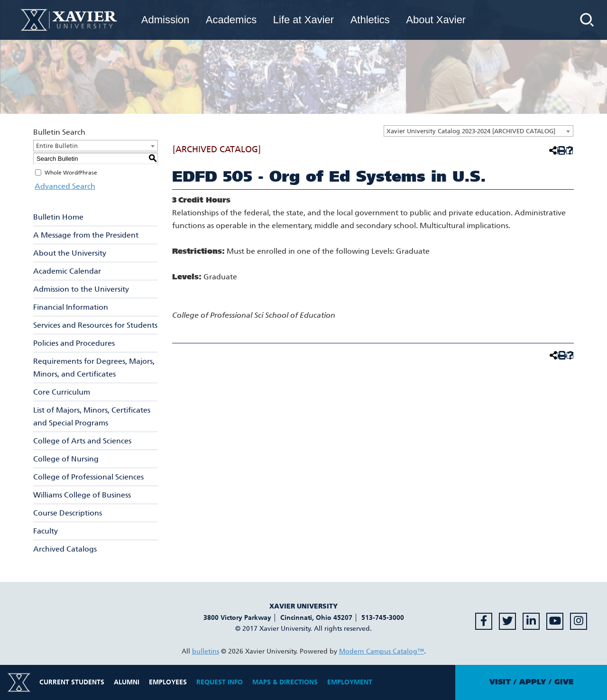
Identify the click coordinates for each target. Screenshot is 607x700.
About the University (70, 253)
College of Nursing (66, 459)
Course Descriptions (68, 513)
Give (564, 682)
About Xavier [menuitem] (436, 20)
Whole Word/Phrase (71, 173)
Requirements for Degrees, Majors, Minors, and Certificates (94, 368)
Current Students (72, 682)
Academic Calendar (67, 271)
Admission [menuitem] (165, 20)
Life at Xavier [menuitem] (303, 20)
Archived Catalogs (65, 549)
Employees (168, 682)
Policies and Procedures (74, 343)
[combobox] (478, 131)
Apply (533, 682)
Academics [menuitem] (231, 20)
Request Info (220, 682)
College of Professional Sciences (88, 477)
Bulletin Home (58, 217)
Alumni (127, 682)
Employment (350, 682)
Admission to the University (81, 289)
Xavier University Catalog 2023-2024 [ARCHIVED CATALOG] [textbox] (471, 131)
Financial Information (71, 307)
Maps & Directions (285, 682)
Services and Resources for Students (95, 325)
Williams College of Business (82, 495)
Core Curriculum (62, 392)
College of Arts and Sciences (82, 441)
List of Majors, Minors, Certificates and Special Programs (92, 416)
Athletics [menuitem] (370, 20)
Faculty (46, 531)
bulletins (206, 651)
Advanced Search (64, 186)
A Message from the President (86, 235)
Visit (500, 682)
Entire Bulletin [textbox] (57, 146)
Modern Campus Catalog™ (382, 651)
